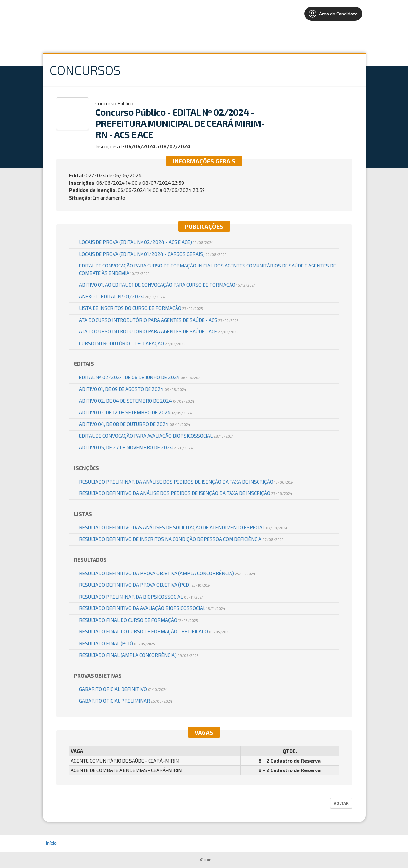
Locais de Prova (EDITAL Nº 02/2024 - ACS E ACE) (146, 242)
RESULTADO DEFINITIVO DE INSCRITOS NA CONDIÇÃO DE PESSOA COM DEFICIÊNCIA (181, 539)
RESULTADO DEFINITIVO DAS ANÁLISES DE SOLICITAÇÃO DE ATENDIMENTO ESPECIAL (183, 527)
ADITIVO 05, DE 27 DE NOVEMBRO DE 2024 (136, 447)
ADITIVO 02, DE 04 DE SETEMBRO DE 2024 (136, 401)
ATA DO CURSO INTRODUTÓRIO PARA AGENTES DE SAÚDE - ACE (159, 331)
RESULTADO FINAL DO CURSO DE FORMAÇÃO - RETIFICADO (155, 631)
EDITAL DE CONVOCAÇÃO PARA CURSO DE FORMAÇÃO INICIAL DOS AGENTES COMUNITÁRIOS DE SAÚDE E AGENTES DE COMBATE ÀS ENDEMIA (207, 269)
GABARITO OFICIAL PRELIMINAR (125, 701)
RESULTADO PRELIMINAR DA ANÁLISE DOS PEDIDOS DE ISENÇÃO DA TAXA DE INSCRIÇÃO (187, 482)
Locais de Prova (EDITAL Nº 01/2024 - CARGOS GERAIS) (153, 254)
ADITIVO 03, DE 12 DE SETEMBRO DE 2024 (135, 412)
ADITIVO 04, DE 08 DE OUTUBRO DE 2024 (135, 424)
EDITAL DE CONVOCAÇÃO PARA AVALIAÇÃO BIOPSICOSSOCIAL (156, 436)
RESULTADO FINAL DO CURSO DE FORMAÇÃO (138, 620)
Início (51, 843)
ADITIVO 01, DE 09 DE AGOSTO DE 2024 (133, 389)
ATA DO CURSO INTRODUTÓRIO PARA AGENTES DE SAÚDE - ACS (159, 320)
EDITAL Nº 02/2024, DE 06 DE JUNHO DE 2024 (141, 377)
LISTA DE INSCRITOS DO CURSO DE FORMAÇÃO (141, 308)
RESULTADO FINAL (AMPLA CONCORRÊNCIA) (139, 655)
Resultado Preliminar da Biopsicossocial (141, 597)
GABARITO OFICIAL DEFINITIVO (123, 689)
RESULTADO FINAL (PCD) (117, 643)
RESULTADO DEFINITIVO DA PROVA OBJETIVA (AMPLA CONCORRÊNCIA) (167, 573)
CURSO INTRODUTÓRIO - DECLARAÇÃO (132, 343)
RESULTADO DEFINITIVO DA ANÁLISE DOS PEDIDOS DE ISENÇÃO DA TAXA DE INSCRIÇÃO (186, 493)
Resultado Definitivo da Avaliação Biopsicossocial (152, 608)
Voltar (341, 803)
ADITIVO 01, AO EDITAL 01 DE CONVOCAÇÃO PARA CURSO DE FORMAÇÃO (167, 285)
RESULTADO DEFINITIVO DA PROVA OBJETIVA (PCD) (145, 585)
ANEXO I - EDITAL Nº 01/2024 (122, 296)
